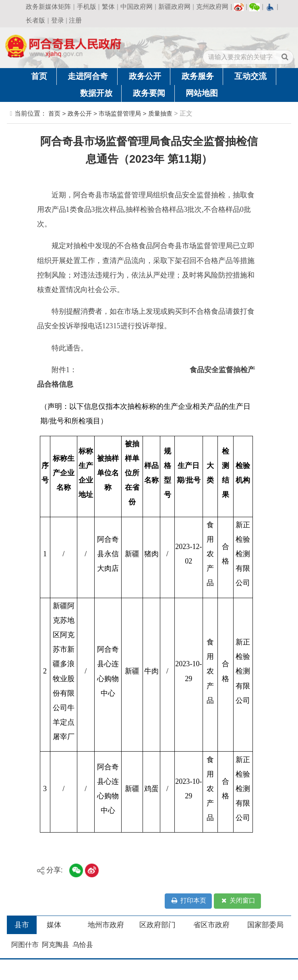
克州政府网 (212, 7)
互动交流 (250, 76)
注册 (75, 20)
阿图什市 (25, 945)
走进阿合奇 (88, 76)
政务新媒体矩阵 (48, 7)
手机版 (87, 7)
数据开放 (96, 93)
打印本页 (188, 901)
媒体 (54, 925)
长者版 (35, 20)
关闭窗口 (238, 901)
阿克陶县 (56, 945)
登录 (58, 20)
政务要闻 (149, 93)
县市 (22, 925)
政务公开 (145, 76)
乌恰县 (83, 945)
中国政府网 (137, 7)
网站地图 (202, 93)
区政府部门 (157, 925)
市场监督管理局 (120, 113)
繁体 (108, 7)
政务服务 (198, 76)
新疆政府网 (174, 7)
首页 (39, 76)
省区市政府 (211, 925)
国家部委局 (265, 925)
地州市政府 (106, 925)
